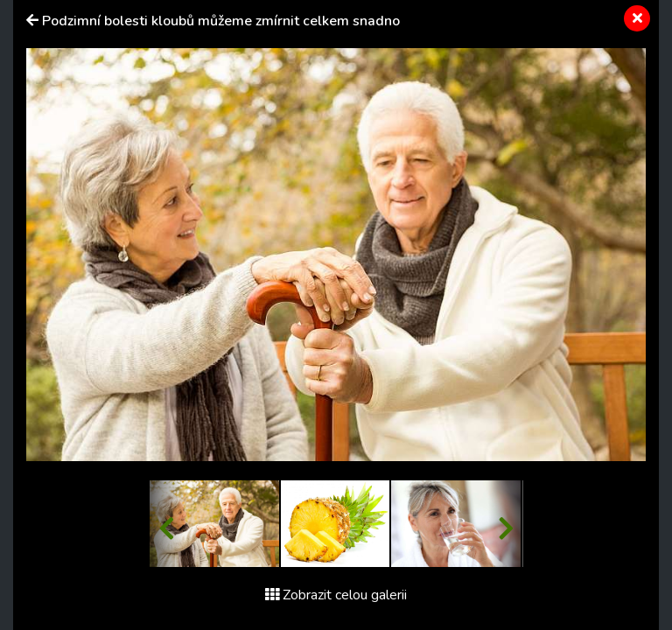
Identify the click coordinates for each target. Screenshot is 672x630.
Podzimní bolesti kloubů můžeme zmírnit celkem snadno (221, 21)
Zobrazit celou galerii (336, 595)
